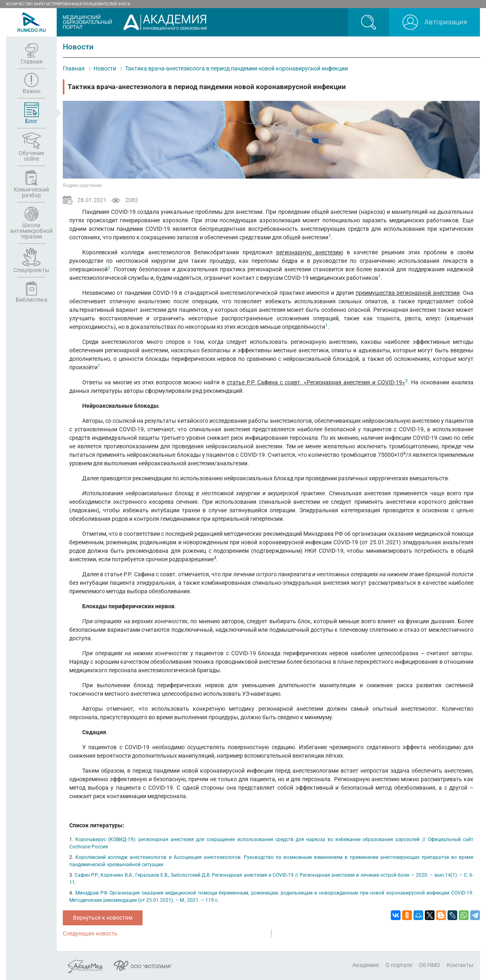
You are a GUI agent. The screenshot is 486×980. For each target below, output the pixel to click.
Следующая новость (90, 933)
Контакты (460, 965)
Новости (105, 68)
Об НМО (430, 965)
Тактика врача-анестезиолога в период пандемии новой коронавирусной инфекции (237, 68)
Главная (74, 68)
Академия (366, 965)
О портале (399, 965)
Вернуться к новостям (103, 918)
